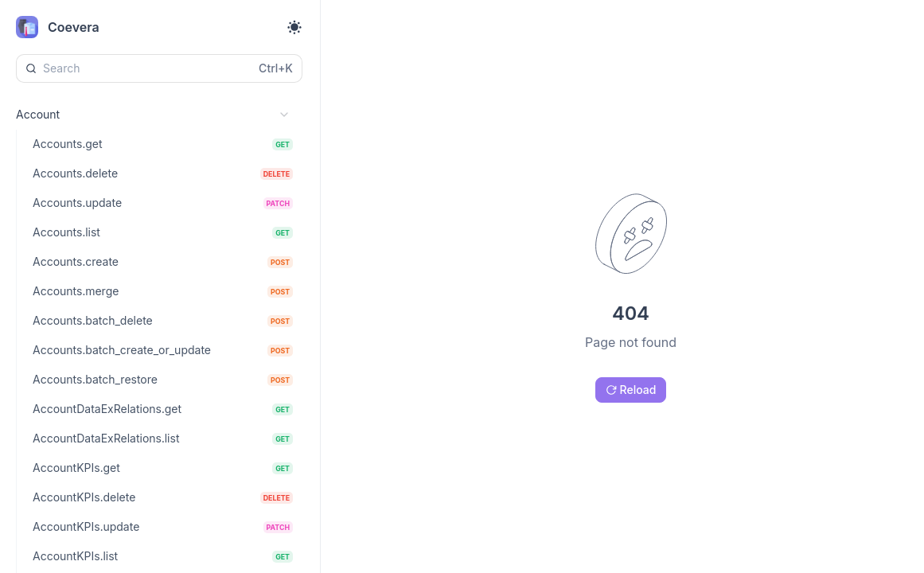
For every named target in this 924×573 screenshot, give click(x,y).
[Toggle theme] (294, 27)
